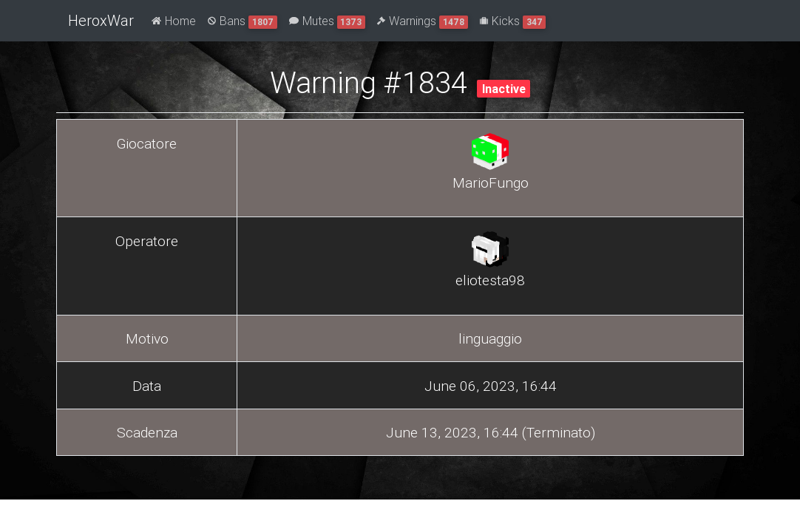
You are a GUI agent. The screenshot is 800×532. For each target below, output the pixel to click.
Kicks (513, 21)
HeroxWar (101, 20)
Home (174, 21)
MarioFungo (491, 183)
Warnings (423, 21)
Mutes (328, 21)
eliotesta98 (490, 280)
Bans (243, 21)
